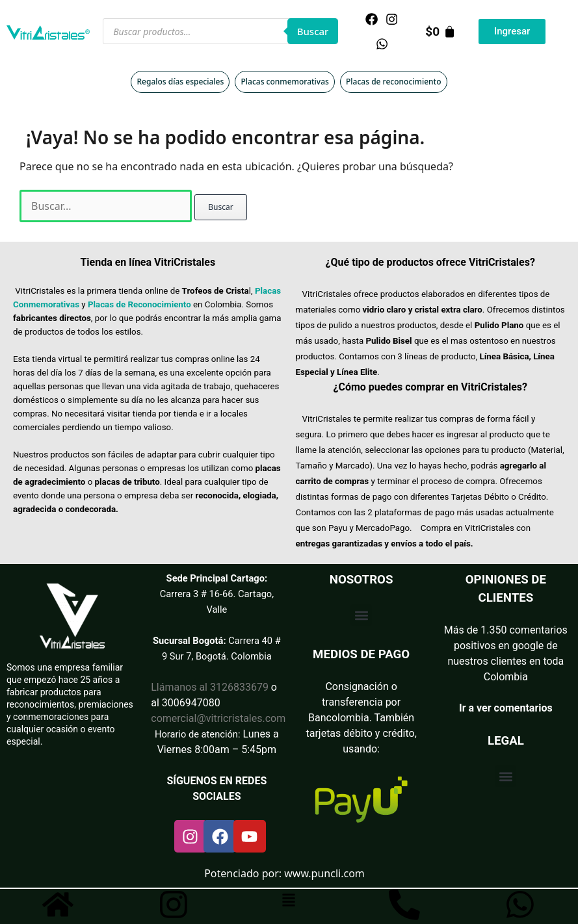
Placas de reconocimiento (393, 82)
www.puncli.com (324, 873)
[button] (361, 615)
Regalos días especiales (180, 82)
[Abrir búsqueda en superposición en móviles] (220, 31)
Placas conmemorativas (284, 82)
